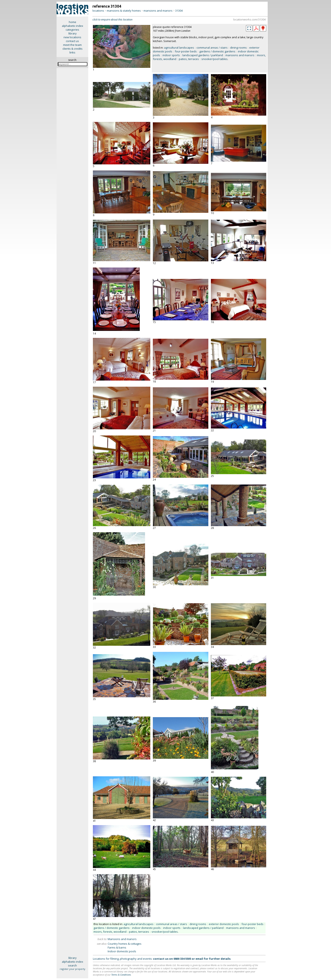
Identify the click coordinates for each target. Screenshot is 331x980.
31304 (179, 11)
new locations (72, 37)
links (72, 52)
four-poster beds (186, 51)
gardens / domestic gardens (217, 51)
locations (98, 11)
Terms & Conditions (121, 975)
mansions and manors (158, 11)
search (72, 965)
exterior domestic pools (224, 924)
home (73, 22)
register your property (73, 969)
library (73, 33)
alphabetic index (73, 26)
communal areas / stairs (212, 48)
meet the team (72, 45)
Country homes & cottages (125, 944)
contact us (72, 41)
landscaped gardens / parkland (203, 55)
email (199, 959)
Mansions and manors (122, 939)
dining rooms (238, 48)
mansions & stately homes (124, 11)
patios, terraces (189, 59)
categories (72, 30)
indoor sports (171, 55)
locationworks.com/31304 (249, 19)
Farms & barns (117, 947)
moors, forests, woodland (110, 932)
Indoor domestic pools (122, 951)
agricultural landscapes (179, 48)
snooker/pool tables (214, 59)
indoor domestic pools (146, 928)
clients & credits (73, 49)
